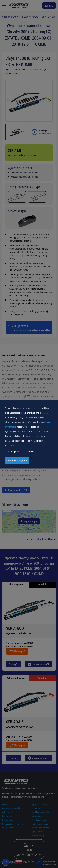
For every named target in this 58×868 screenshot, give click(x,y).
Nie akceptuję (13, 451)
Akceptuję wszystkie (17, 461)
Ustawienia (29, 451)
